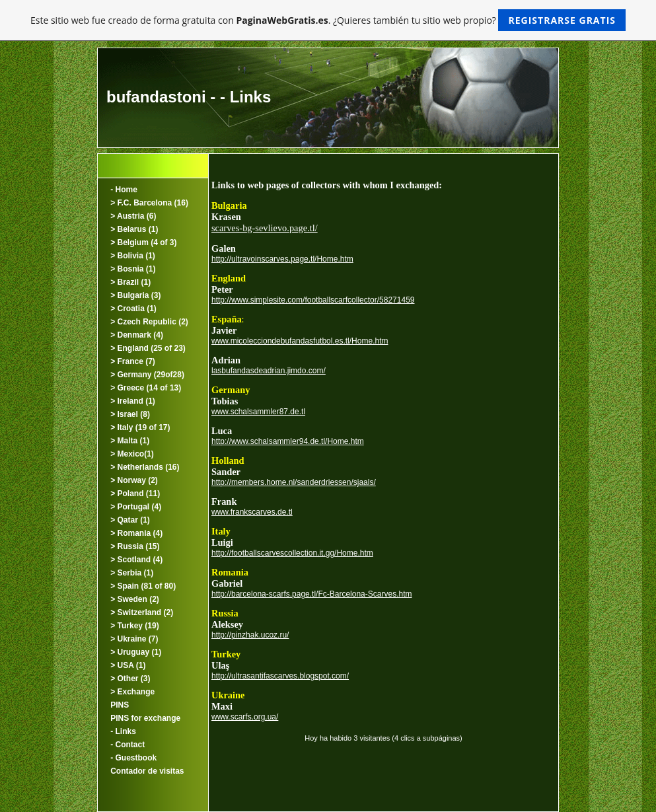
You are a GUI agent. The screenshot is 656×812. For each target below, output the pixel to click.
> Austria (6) (133, 216)
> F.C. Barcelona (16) (149, 203)
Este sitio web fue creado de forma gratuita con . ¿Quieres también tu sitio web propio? (328, 20)
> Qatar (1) (130, 520)
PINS (120, 705)
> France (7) (133, 361)
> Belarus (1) (134, 229)
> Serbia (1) (132, 573)
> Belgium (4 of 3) (143, 242)
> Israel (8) (130, 414)
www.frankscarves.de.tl (252, 512)
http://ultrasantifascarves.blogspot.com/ (280, 676)
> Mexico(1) (132, 454)
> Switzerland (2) (142, 612)
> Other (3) (130, 679)
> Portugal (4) (136, 507)
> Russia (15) (135, 546)
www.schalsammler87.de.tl (258, 412)
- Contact (128, 745)
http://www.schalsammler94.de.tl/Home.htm (288, 441)
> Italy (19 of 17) (140, 427)
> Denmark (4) (137, 335)
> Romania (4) (136, 533)
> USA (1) (128, 665)
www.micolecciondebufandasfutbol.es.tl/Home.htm (300, 341)
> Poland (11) (135, 494)
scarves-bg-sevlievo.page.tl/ (265, 228)
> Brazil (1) (130, 282)
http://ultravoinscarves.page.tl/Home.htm (282, 259)
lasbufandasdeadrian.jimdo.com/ (269, 371)
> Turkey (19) (134, 626)
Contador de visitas (147, 771)
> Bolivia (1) (133, 256)
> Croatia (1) (133, 309)
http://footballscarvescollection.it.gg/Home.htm (292, 553)
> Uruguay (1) (136, 652)
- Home (124, 190)
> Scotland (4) (136, 560)
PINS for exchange (145, 718)
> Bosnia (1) (133, 269)
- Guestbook (133, 758)
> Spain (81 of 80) (143, 586)
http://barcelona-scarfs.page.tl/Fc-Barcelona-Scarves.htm (311, 594)
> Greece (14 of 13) (146, 388)
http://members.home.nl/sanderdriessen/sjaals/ (294, 482)
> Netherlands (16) (145, 467)
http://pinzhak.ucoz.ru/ (250, 635)
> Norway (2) (134, 480)
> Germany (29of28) (147, 375)
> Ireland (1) (133, 401)
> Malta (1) (130, 441)
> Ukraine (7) (134, 639)
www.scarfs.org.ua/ (245, 717)
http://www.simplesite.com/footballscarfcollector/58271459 (313, 300)
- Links (123, 731)
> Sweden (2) (135, 599)
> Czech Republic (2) (149, 322)
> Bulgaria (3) (135, 295)
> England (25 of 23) (148, 348)
